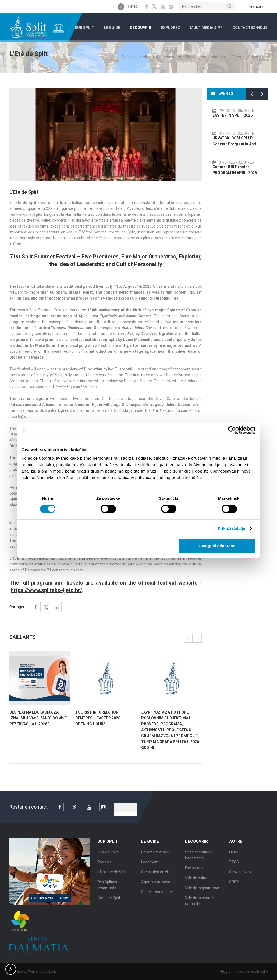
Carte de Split (109, 902)
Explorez (171, 28)
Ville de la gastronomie (204, 892)
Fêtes (236, 57)
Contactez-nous (250, 28)
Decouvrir (141, 28)
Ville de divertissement (162, 57)
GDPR (234, 886)
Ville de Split (108, 856)
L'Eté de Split (257, 57)
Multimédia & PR (206, 28)
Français (256, 6)
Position (104, 866)
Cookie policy (240, 876)
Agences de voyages (159, 886)
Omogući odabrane (217, 546)
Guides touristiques (157, 896)
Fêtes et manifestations (206, 57)
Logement (150, 866)
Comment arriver (156, 856)
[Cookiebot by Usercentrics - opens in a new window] (232, 430)
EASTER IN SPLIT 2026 (242, 115)
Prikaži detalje (232, 529)
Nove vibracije (261, 972)
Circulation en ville (156, 876)
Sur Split (84, 28)
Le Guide (112, 28)
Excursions (194, 872)
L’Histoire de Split (112, 876)
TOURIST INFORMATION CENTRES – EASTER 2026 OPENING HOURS (98, 718)
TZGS (234, 866)
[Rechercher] (206, 6)
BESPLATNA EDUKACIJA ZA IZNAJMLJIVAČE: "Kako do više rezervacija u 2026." (38, 718)
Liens (234, 856)
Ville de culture (197, 882)
